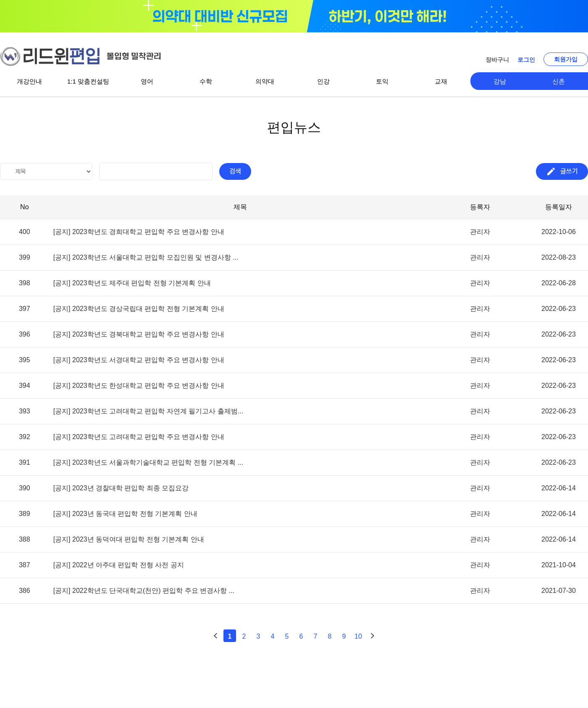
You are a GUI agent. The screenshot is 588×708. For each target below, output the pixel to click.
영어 (147, 81)
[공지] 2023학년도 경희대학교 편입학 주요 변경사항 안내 (139, 232)
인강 (323, 81)
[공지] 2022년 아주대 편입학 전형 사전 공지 (119, 565)
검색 (235, 171)
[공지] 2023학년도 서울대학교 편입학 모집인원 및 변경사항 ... (146, 258)
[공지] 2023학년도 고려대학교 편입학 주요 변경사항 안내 (139, 437)
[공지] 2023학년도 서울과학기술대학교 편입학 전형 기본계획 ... (148, 463)
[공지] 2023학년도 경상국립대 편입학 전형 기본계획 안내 (139, 309)
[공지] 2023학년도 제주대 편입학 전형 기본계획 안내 (132, 283)
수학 (206, 81)
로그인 (526, 60)
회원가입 (566, 59)
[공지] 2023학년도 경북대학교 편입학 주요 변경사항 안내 (139, 334)
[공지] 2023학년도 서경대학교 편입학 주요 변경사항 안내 (139, 360)
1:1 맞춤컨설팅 (88, 81)
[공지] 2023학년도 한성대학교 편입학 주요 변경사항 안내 (139, 386)
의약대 (265, 81)
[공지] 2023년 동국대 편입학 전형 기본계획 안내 (125, 514)
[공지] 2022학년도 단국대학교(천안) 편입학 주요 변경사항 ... (144, 591)
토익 (382, 81)
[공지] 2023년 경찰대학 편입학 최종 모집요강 (121, 488)
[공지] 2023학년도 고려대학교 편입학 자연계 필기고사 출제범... (148, 411)
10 (358, 636)
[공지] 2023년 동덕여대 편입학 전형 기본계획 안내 (129, 540)
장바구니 (497, 60)
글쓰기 (562, 171)
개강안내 (29, 81)
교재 (441, 81)
